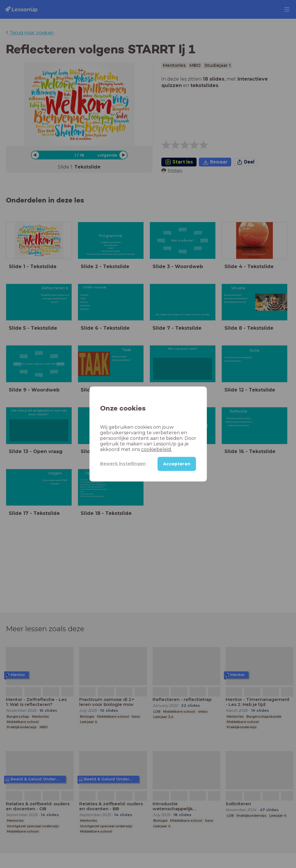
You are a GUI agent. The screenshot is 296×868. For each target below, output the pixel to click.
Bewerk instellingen (123, 464)
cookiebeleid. (157, 449)
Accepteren (177, 464)
